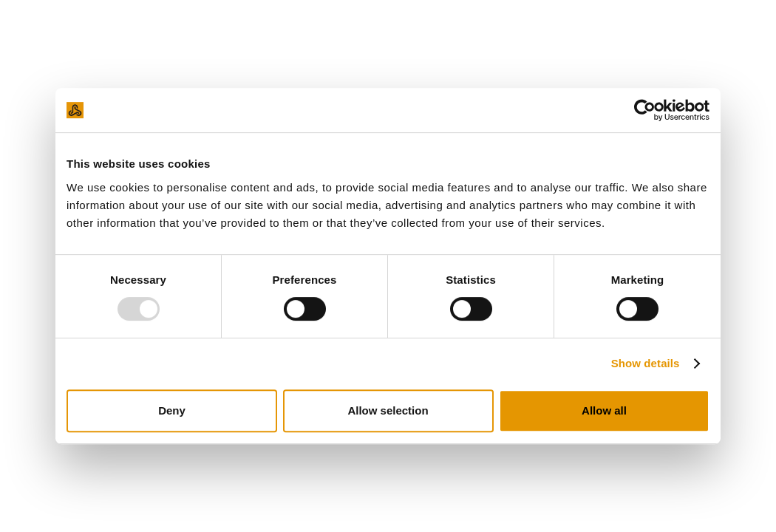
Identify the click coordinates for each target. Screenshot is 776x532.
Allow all (604, 410)
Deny (172, 410)
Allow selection (388, 410)
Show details (646, 363)
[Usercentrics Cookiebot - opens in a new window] (645, 110)
